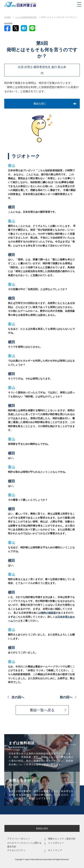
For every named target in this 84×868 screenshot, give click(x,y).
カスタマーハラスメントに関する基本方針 (24, 845)
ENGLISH (42, 828)
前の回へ (66, 697)
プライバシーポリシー (19, 839)
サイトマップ (55, 850)
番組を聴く (40, 104)
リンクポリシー (56, 843)
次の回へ (18, 697)
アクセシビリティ (16, 850)
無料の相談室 (48, 613)
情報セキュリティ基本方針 (62, 839)
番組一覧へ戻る (42, 710)
